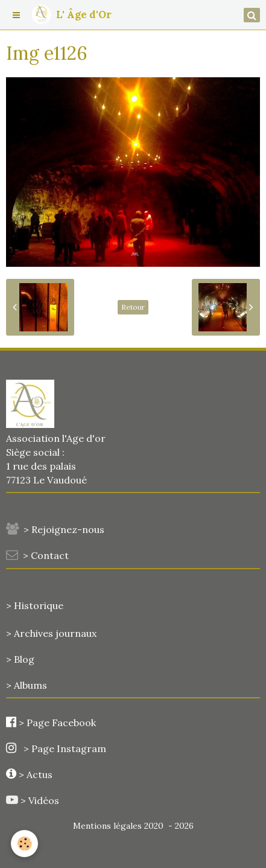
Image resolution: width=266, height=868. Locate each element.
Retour (133, 307)
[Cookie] (24, 844)
